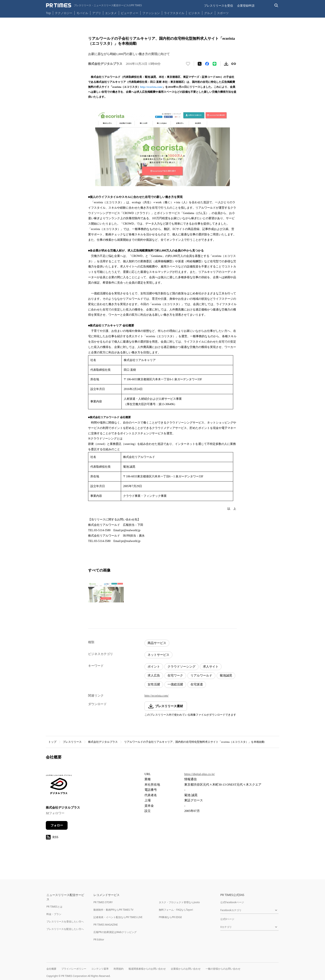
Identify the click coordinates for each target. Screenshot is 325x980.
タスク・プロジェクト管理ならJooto (179, 902)
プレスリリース (72, 742)
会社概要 (51, 969)
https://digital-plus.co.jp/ (200, 774)
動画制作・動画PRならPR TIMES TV (113, 910)
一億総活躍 (175, 684)
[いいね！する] (188, 64)
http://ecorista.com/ (151, 87)
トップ (52, 742)
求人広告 (154, 675)
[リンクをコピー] (234, 64)
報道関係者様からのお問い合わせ (147, 969)
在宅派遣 (197, 684)
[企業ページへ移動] (59, 786)
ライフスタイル (174, 13)
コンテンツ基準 (100, 969)
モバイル (82, 13)
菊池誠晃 (226, 675)
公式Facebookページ (232, 902)
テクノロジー (64, 13)
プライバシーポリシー (74, 969)
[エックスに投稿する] (200, 64)
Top (49, 13)
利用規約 (119, 969)
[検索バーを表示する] (276, 5)
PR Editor (99, 940)
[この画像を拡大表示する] (106, 592)
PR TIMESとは (54, 907)
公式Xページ (227, 919)
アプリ (97, 13)
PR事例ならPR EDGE (170, 917)
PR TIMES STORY (103, 902)
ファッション (151, 13)
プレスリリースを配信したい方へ (65, 929)
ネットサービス (158, 655)
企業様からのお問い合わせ (186, 969)
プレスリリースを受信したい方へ (65, 922)
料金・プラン (54, 914)
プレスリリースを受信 (218, 5)
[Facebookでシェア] (207, 64)
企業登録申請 (246, 5)
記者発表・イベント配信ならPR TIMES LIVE (118, 917)
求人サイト (211, 667)
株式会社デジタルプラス (103, 742)
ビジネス (194, 13)
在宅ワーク (175, 675)
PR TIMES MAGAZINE (106, 925)
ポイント (154, 667)
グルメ (209, 13)
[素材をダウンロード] (226, 64)
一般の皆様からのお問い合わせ (223, 969)
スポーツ (223, 13)
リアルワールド (201, 675)
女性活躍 (154, 684)
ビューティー (130, 13)
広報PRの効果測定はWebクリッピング (115, 932)
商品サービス (157, 643)
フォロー (57, 825)
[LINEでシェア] (215, 64)
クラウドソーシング (181, 667)
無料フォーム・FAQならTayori (176, 910)
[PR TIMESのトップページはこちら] (94, 5)
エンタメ (111, 13)
